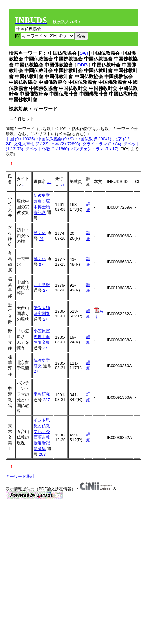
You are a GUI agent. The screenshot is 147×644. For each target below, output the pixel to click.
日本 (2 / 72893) (66, 144)
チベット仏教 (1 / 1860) (47, 149)
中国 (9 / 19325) (20, 139)
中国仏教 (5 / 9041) (94, 139)
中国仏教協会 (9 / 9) (56, 139)
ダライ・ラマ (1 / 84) (102, 144)
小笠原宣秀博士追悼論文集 (42, 337)
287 (46, 400)
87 (41, 264)
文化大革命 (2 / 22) (31, 144)
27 (45, 290)
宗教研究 (42, 394)
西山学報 (42, 285)
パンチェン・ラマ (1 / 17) (95, 149)
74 (41, 238)
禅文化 (40, 233)
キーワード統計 (20, 476)
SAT (84, 53)
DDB (83, 65)
